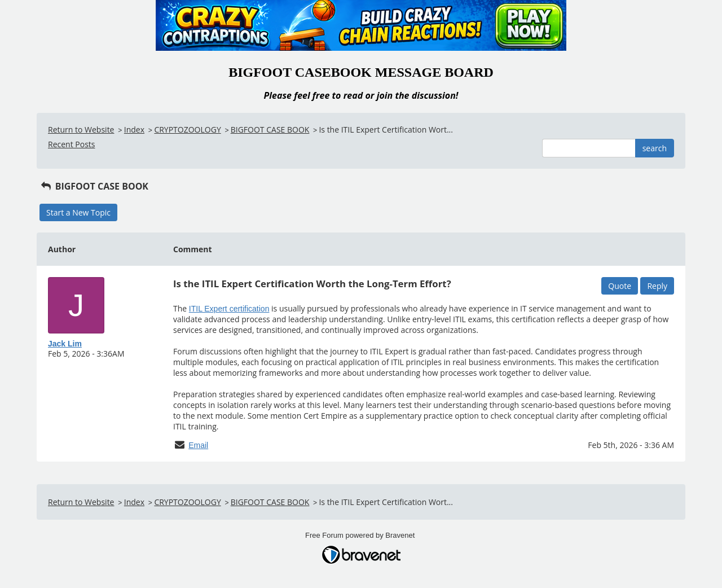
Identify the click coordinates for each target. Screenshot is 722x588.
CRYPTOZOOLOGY (187, 130)
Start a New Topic (78, 212)
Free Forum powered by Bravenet (361, 535)
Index (134, 130)
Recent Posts (71, 144)
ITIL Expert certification (229, 309)
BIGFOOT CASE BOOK (270, 130)
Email (198, 445)
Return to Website (81, 130)
